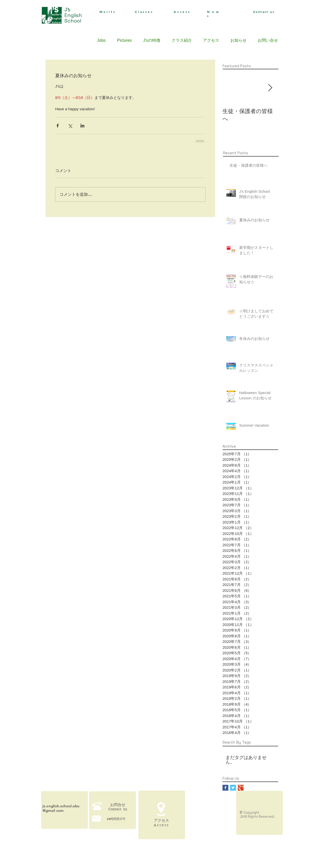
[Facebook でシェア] (58, 126)
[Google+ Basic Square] (241, 788)
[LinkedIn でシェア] (82, 126)
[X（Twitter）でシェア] (70, 126)
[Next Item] (270, 88)
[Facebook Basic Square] (225, 788)
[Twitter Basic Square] (233, 788)
